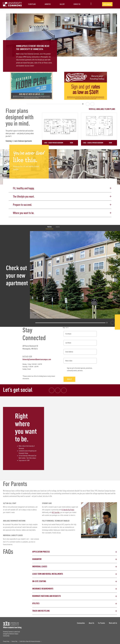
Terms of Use (14, 640)
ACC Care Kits (56, 511)
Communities (79, 622)
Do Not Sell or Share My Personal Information (30, 640)
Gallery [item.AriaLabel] (62, 4)
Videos (58, 226)
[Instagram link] (58, 389)
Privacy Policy (6, 640)
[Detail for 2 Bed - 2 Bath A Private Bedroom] (99, 129)
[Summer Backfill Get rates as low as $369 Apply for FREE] (86, 86)
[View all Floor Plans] (79, 109)
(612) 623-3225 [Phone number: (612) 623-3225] (27, 355)
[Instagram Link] (117, 322)
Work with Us (113, 622)
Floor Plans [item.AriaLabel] (32, 4)
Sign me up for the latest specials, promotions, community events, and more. (80, 368)
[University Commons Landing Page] (12, 4)
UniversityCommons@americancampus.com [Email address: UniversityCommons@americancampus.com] (37, 358)
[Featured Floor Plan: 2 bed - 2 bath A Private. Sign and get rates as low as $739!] (31, 86)
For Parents (101, 622)
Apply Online (107, 4)
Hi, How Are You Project (68, 509)
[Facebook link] (52, 389)
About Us (90, 622)
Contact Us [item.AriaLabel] (77, 4)
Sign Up (71, 378)
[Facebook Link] (117, 318)
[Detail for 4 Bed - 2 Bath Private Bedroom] (60, 129)
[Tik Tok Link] (117, 327)
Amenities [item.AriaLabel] (48, 4)
